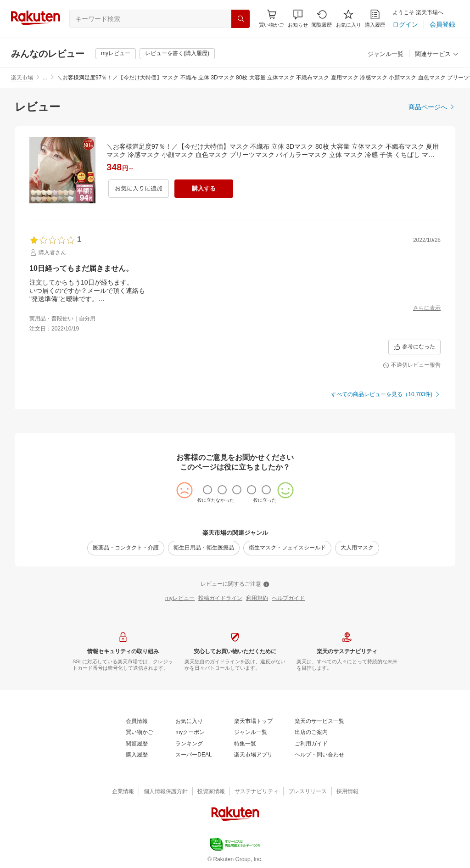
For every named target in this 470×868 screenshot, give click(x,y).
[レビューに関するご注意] (235, 584)
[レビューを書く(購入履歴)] (177, 54)
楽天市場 (22, 78)
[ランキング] (189, 744)
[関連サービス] (437, 54)
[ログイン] (405, 24)
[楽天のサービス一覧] (319, 722)
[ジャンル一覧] (386, 54)
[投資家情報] (211, 792)
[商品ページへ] (432, 107)
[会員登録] (442, 24)
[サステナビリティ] (257, 792)
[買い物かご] (140, 733)
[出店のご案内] (311, 733)
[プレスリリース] (308, 792)
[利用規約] (257, 599)
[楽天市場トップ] (253, 722)
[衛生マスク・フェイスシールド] (287, 548)
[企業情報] (123, 792)
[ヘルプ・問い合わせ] (319, 755)
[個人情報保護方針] (166, 792)
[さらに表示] (427, 308)
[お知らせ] (298, 19)
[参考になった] (414, 347)
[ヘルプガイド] (288, 599)
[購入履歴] (375, 19)
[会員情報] (137, 722)
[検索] (241, 19)
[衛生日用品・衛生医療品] (204, 548)
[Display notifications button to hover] (271, 19)
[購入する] (204, 189)
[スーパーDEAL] (193, 755)
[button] (298, 19)
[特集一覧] (245, 744)
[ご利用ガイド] (311, 744)
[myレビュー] (116, 54)
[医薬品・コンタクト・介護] (126, 548)
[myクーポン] (190, 733)
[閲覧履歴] (322, 19)
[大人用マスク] (357, 548)
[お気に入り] (349, 19)
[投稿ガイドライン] (220, 599)
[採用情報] (347, 792)
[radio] (207, 490)
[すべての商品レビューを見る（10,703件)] (386, 395)
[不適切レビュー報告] (412, 365)
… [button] (45, 78)
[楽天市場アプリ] (253, 755)
